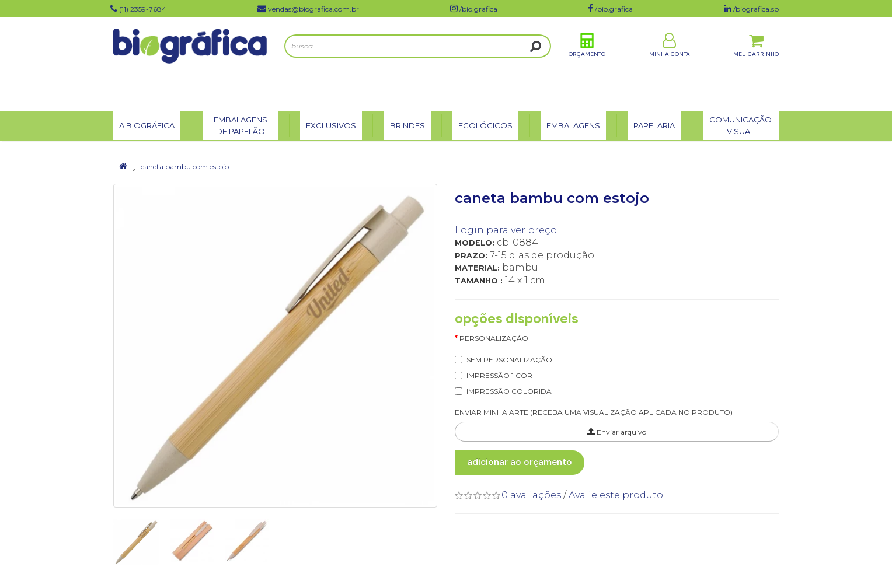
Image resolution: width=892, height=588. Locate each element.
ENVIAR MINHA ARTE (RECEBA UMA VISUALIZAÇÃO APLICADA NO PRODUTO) (594, 412)
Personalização (494, 338)
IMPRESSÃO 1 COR (499, 375)
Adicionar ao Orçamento (520, 462)
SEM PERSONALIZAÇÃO (509, 360)
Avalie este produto (616, 495)
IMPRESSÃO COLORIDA (509, 391)
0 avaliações (531, 495)
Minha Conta (670, 63)
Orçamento (587, 63)
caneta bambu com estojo (185, 167)
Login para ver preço (506, 230)
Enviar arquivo (617, 432)
